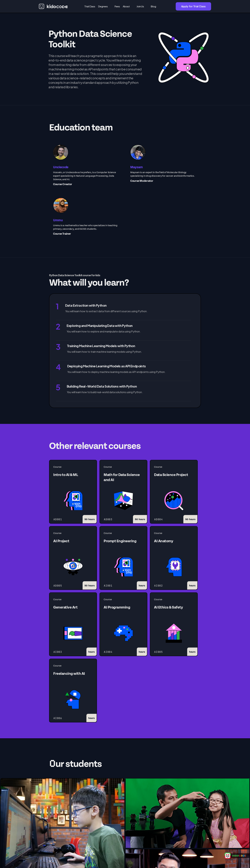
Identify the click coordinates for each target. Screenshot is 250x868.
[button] (105, 6)
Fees (117, 6)
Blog (153, 6)
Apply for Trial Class (193, 6)
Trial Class (90, 6)
